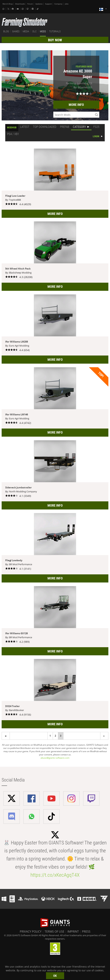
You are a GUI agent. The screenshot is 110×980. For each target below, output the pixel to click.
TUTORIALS (55, 31)
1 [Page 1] (50, 736)
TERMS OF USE (54, 932)
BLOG (6, 31)
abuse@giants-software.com (55, 758)
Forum (30, 4)
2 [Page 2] (55, 736)
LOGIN (96, 136)
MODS (43, 31)
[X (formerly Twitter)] (8, 9)
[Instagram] (23, 9)
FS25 (96, 127)
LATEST (25, 127)
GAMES (16, 31)
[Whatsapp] (4, 9)
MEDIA (26, 31)
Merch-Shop (8, 4)
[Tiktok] (38, 9)
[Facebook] (13, 9)
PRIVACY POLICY (31, 932)
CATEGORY (79, 127)
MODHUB (12, 127)
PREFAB (65, 127)
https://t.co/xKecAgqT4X (55, 875)
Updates (39, 4)
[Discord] (33, 9)
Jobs (67, 4)
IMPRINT (73, 932)
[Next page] (6, 736)
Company (58, 4)
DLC (35, 31)
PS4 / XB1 (13, 134)
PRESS (86, 932)
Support (48, 4)
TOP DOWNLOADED (45, 127)
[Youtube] (18, 9)
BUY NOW (55, 40)
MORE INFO (76, 105)
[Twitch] (28, 9)
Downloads (20, 4)
